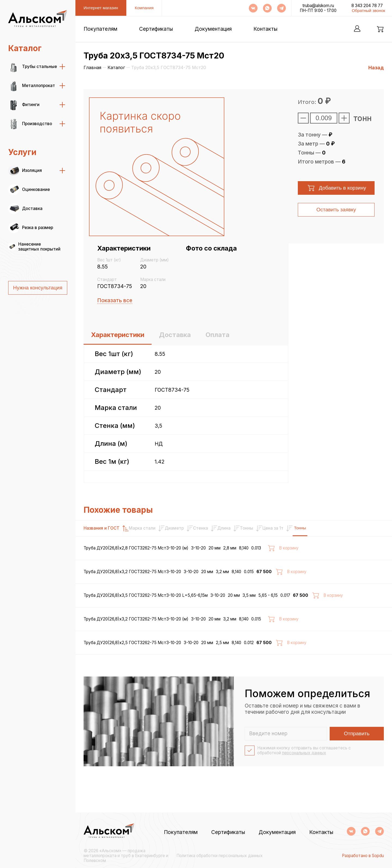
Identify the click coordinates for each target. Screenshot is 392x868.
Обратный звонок (368, 10)
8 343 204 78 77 (367, 6)
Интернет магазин (101, 8)
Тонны (367, 528)
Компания (144, 8)
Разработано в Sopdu (363, 856)
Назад (376, 68)
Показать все (115, 300)
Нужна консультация (38, 288)
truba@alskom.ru (318, 6)
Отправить (357, 758)
